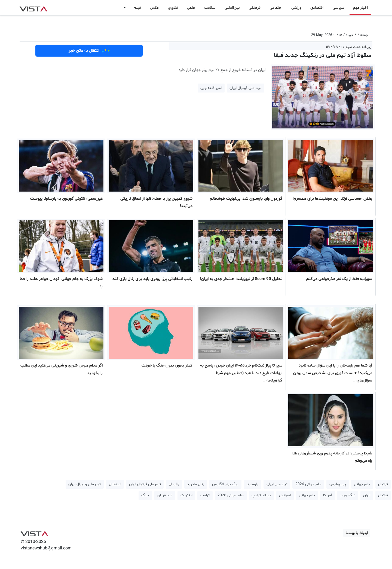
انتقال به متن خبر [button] (89, 51)
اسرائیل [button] (285, 495)
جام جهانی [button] (362, 484)
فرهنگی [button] (255, 8)
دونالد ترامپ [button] (261, 495)
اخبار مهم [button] (360, 8)
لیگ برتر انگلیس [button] (225, 484)
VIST (33, 8)
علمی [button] (191, 8)
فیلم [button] (137, 8)
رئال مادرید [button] (196, 484)
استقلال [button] (115, 484)
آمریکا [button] (328, 495)
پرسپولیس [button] (338, 484)
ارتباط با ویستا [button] (357, 533)
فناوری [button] (173, 8)
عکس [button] (154, 8)
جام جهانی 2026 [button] (308, 484)
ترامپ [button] (205, 495)
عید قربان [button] (165, 495)
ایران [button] (367, 495)
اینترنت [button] (186, 495)
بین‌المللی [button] (232, 8)
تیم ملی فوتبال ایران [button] (245, 88)
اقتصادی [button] (317, 8)
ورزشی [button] (296, 8)
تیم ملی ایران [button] (277, 484)
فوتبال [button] (383, 484)
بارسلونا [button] (252, 484)
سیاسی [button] (338, 8)
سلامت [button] (210, 8)
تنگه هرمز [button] (348, 495)
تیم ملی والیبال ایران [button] (85, 484)
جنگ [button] (145, 495)
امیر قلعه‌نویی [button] (211, 88)
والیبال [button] (174, 484)
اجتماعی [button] (276, 8)
